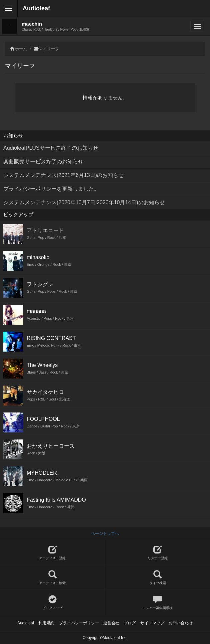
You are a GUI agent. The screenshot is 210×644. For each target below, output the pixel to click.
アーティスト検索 (52, 578)
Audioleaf (36, 8)
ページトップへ (105, 534)
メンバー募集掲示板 (157, 603)
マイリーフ (49, 49)
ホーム (21, 49)
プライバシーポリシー (79, 623)
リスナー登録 (157, 553)
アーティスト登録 (52, 553)
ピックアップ (52, 603)
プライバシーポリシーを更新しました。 (51, 189)
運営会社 (111, 623)
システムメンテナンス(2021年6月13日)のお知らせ (63, 175)
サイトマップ (152, 623)
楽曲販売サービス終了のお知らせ (43, 161)
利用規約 (46, 623)
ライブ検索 (157, 578)
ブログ (130, 623)
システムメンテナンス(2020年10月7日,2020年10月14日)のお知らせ (84, 202)
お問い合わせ (181, 623)
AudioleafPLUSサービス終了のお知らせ (51, 148)
